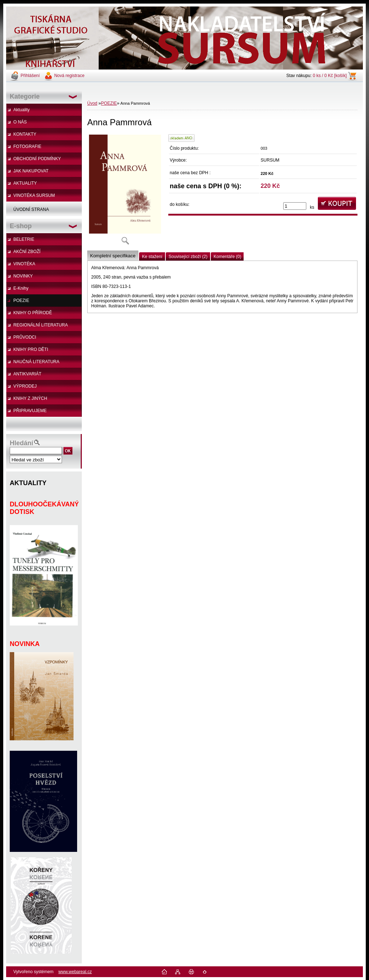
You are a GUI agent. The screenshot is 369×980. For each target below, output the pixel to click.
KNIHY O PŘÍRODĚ (33, 313)
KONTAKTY (25, 134)
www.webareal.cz (75, 972)
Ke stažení (152, 257)
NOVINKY (23, 276)
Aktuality (21, 110)
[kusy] (295, 206)
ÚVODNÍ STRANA (31, 209)
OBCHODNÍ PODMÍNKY (37, 159)
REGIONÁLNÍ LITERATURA (41, 325)
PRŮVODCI (25, 337)
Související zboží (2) (188, 257)
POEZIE (21, 301)
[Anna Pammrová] (125, 192)
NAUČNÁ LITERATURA (36, 362)
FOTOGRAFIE (27, 146)
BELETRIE (24, 239)
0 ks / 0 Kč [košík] (330, 76)
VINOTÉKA (24, 264)
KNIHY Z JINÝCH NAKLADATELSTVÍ (27, 400)
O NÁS (20, 122)
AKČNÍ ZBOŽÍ (27, 252)
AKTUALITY (25, 183)
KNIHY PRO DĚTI (31, 349)
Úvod (92, 103)
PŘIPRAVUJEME (30, 411)
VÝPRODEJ (25, 386)
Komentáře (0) (228, 257)
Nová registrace (69, 76)
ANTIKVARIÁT (27, 374)
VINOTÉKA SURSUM (34, 195)
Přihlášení (30, 76)
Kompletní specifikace (113, 256)
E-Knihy (21, 288)
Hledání (21, 443)
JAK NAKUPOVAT (31, 171)
